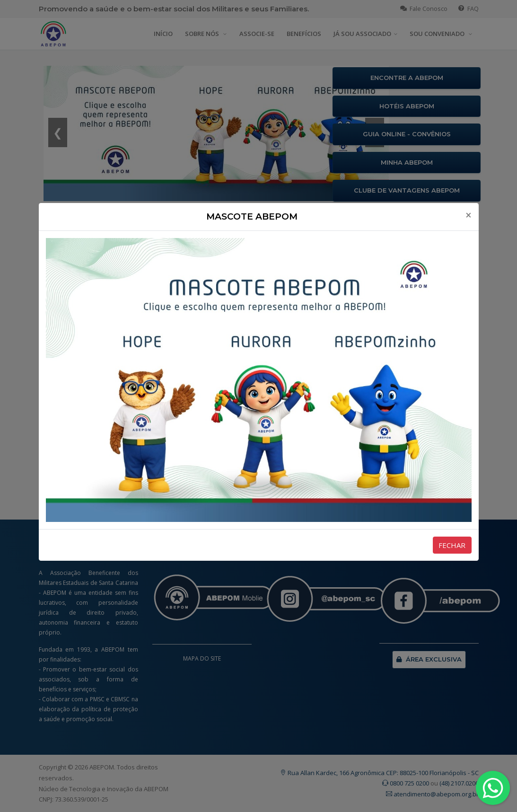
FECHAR (452, 545)
